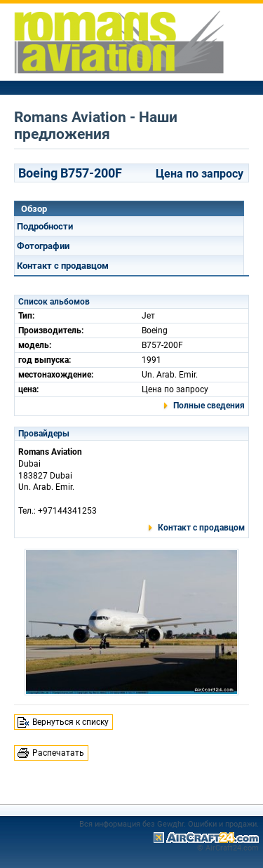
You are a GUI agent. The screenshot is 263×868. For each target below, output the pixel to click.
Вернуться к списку (70, 722)
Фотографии (43, 246)
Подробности (45, 226)
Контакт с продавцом (63, 266)
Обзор (34, 209)
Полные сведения (209, 406)
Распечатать (58, 753)
